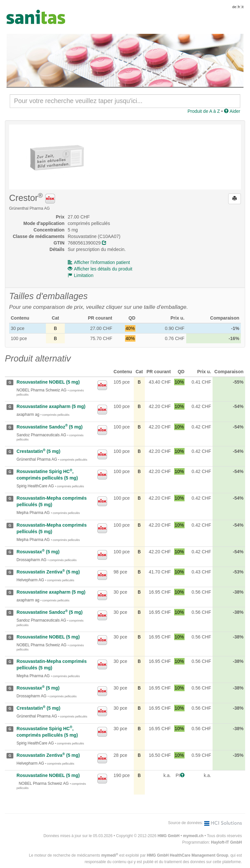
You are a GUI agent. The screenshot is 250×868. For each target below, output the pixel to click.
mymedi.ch (193, 836)
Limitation (81, 275)
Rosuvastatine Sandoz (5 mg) (50, 427)
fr (239, 7)
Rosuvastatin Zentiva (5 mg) (48, 572)
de (234, 7)
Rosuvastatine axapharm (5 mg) (51, 406)
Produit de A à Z (204, 111)
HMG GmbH (168, 836)
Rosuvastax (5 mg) (38, 552)
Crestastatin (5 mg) (39, 451)
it (243, 7)
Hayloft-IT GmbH (226, 842)
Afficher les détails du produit (100, 269)
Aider (232, 111)
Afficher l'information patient (99, 262)
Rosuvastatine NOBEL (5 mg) (48, 382)
